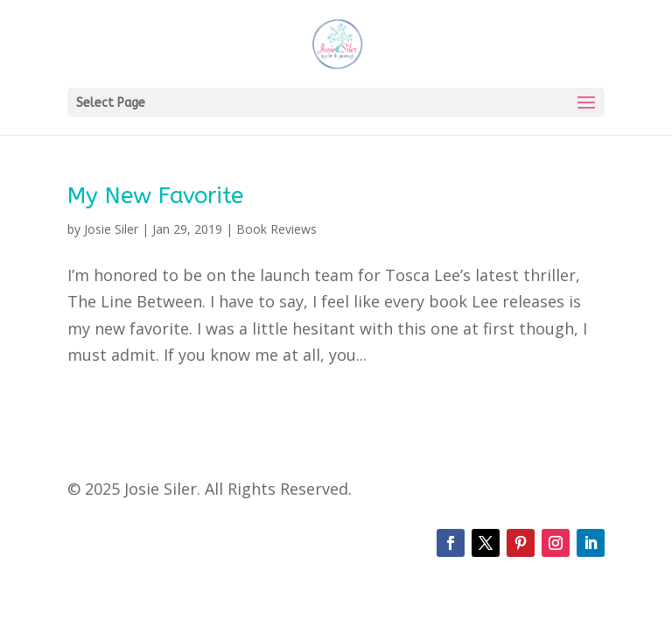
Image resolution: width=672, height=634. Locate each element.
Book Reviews (276, 229)
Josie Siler (111, 229)
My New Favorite (155, 196)
